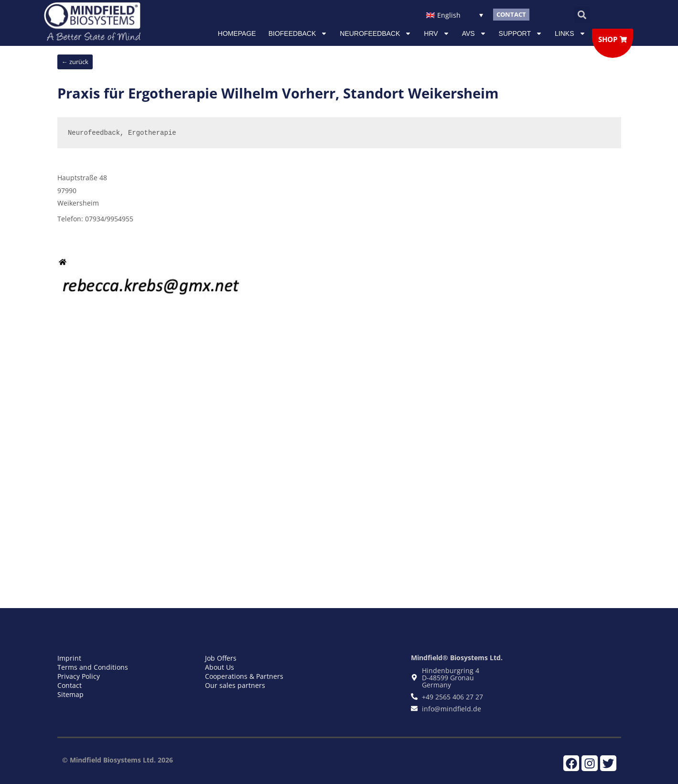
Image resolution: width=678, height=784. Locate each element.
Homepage (237, 33)
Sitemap (70, 694)
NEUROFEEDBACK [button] (376, 33)
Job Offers (221, 658)
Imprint (69, 658)
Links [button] (570, 33)
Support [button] (521, 33)
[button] (582, 15)
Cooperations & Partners (244, 676)
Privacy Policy (79, 676)
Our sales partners (235, 685)
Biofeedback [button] (298, 33)
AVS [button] (474, 33)
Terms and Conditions (93, 667)
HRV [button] (436, 33)
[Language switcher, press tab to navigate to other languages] (455, 15)
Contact (70, 685)
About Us (220, 667)
